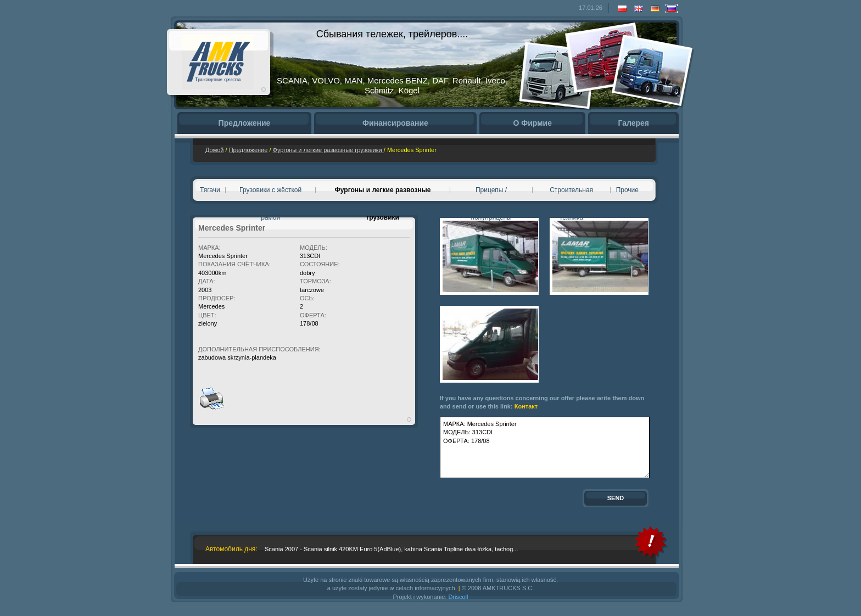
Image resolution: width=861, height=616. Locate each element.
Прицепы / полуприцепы (491, 195)
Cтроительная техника (571, 195)
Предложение (248, 150)
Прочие (627, 190)
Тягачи (210, 190)
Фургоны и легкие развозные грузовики (328, 150)
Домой (215, 150)
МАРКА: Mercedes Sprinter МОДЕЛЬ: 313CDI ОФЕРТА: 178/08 (545, 447)
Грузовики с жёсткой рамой (270, 195)
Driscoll (458, 597)
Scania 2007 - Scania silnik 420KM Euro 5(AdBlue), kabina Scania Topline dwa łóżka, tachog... (391, 549)
